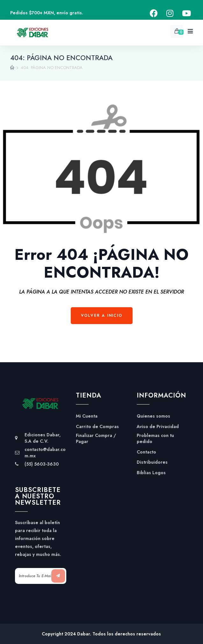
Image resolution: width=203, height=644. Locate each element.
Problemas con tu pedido (155, 439)
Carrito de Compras (97, 427)
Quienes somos (153, 416)
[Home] (12, 68)
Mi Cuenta (87, 416)
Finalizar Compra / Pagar (96, 439)
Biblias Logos (151, 473)
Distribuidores (152, 462)
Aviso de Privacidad (158, 427)
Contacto (146, 452)
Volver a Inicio (102, 315)
